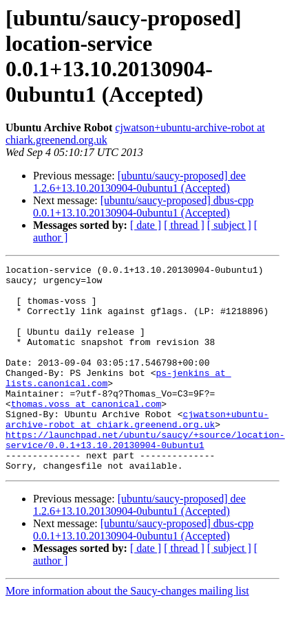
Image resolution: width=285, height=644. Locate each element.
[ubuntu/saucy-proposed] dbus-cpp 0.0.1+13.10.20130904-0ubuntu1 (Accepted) (143, 207)
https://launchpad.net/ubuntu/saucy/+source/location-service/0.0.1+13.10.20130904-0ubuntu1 (145, 476)
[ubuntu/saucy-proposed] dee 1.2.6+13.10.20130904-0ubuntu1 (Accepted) (139, 182)
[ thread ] (184, 225)
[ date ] (146, 225)
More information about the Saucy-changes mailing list (127, 632)
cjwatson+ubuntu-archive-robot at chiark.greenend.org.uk (137, 451)
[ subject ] (229, 225)
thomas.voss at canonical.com (86, 432)
